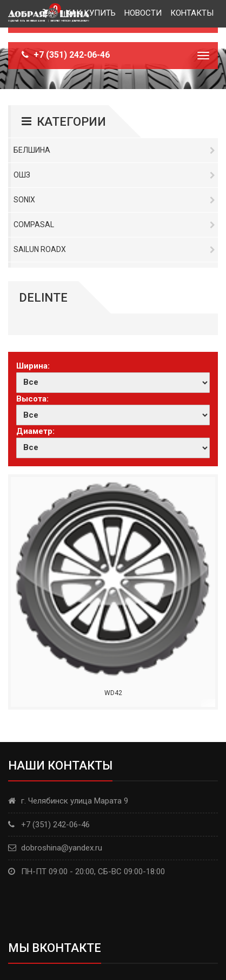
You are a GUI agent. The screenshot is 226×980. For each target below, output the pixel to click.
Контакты (192, 13)
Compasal (114, 224)
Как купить (91, 13)
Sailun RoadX (114, 249)
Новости (143, 13)
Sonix (114, 200)
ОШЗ (114, 175)
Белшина (114, 150)
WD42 (113, 693)
